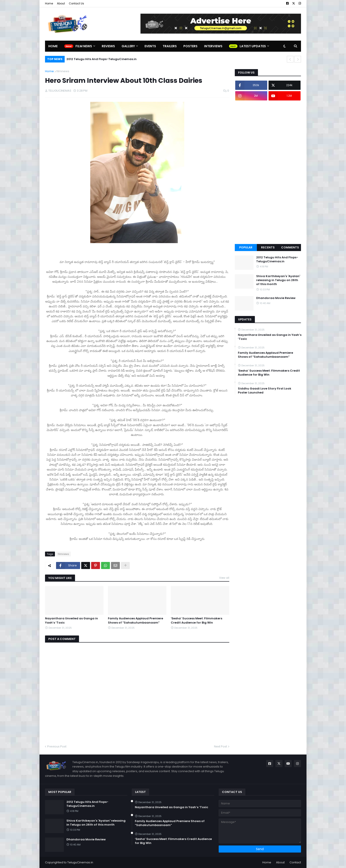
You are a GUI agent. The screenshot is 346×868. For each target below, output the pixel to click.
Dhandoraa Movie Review (276, 298)
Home (49, 3)
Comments (290, 247)
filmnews (63, 71)
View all (224, 578)
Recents (268, 247)
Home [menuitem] (53, 46)
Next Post (221, 746)
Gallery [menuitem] (128, 46)
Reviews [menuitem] (108, 46)
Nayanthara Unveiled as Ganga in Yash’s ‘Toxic (71, 620)
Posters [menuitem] (190, 46)
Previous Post (57, 746)
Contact (295, 862)
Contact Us (76, 3)
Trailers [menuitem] (170, 46)
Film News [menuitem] (84, 46)
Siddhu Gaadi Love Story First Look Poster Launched (265, 391)
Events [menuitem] (150, 46)
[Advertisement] (268, 172)
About (61, 3)
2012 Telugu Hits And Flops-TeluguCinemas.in (102, 59)
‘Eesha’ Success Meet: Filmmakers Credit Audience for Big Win (197, 620)
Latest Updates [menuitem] (253, 46)
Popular (246, 247)
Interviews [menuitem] (213, 46)
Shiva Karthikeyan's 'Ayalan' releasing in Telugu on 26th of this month (278, 280)
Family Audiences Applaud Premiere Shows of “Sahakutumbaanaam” (135, 620)
